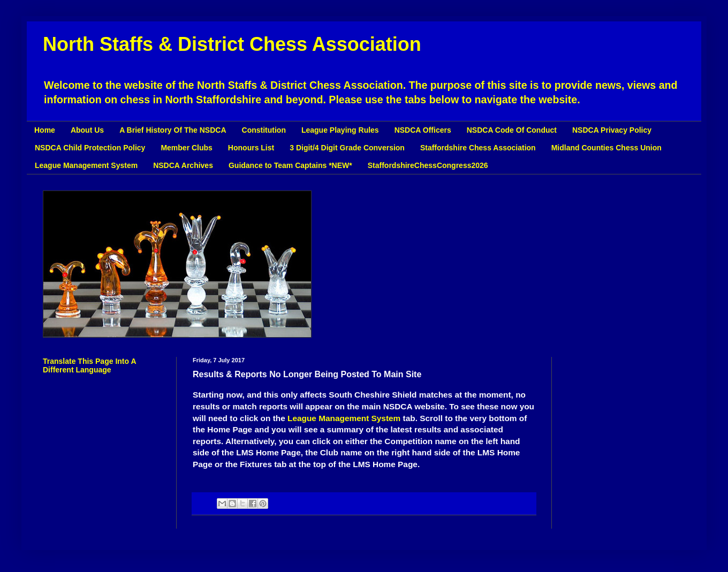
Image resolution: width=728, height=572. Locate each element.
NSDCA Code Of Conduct (512, 130)
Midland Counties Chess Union (606, 148)
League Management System (86, 165)
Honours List (251, 148)
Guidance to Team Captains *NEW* (290, 165)
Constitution (264, 130)
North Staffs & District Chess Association (232, 44)
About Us (87, 130)
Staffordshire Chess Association (478, 148)
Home (45, 130)
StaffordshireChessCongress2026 (428, 165)
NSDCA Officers (423, 130)
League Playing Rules (340, 130)
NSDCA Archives (183, 165)
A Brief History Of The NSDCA (173, 130)
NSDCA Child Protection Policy (90, 148)
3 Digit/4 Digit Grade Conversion (347, 148)
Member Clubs (186, 148)
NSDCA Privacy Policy (612, 130)
